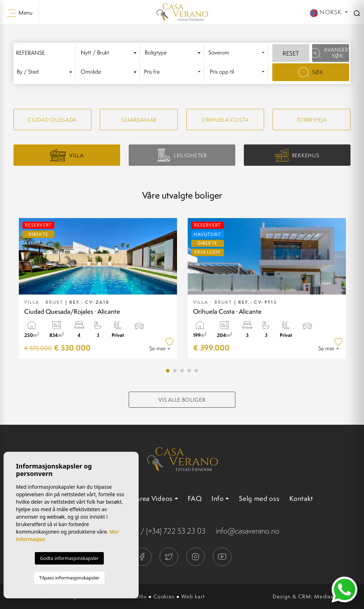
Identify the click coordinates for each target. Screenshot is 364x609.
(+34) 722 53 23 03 (176, 531)
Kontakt (301, 498)
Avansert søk (331, 53)
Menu (20, 13)
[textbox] (110, 53)
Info (218, 498)
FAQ (195, 498)
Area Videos (154, 498)
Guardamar (139, 120)
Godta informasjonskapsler (69, 558)
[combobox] (110, 53)
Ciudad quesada (52, 120)
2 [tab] (175, 371)
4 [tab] (189, 371)
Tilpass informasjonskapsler (69, 578)
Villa (67, 155)
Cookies (164, 596)
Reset (291, 53)
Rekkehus (297, 155)
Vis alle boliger (182, 400)
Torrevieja (312, 120)
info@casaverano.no (248, 531)
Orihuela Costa (225, 120)
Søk (311, 72)
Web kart (193, 596)
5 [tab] (196, 371)
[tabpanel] (98, 288)
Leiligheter (182, 155)
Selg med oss (259, 498)
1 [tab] (168, 371)
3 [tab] (182, 371)
